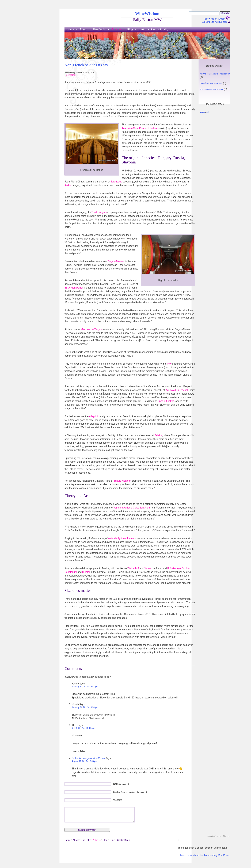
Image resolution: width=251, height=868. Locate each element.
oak (208, 112)
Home (70, 29)
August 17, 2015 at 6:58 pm (85, 761)
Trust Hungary (99, 212)
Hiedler (86, 572)
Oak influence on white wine (211, 83)
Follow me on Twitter (217, 19)
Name (121, 784)
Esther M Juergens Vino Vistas (88, 758)
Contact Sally (160, 29)
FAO (169, 364)
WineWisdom (147, 14)
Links (142, 29)
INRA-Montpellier (74, 288)
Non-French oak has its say (86, 65)
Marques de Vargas (91, 329)
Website (117, 800)
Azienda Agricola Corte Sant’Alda (132, 508)
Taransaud (116, 182)
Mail (130, 792)
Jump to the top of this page (219, 836)
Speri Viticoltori (166, 401)
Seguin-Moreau (116, 261)
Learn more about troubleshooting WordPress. (205, 855)
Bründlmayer (174, 568)
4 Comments (70, 75)
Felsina (159, 435)
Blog (130, 29)
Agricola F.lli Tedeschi (177, 390)
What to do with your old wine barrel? (215, 74)
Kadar (68, 185)
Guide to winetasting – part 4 (212, 89)
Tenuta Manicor (122, 481)
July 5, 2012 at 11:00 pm (83, 728)
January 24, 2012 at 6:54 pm (85, 707)
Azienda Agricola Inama (121, 538)
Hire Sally (99, 29)
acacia (203, 112)
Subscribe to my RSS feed (216, 22)
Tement (148, 568)
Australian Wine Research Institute (141, 128)
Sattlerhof (133, 568)
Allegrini (94, 416)
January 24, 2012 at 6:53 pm (85, 687)
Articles (116, 29)
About (83, 29)
